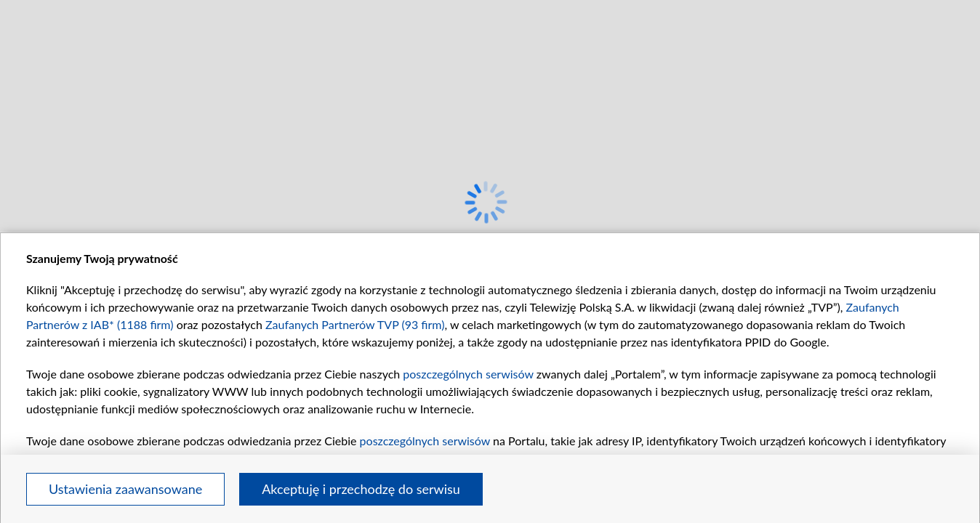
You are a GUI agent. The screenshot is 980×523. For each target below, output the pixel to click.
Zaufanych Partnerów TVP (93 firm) (355, 324)
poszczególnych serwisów (468, 374)
